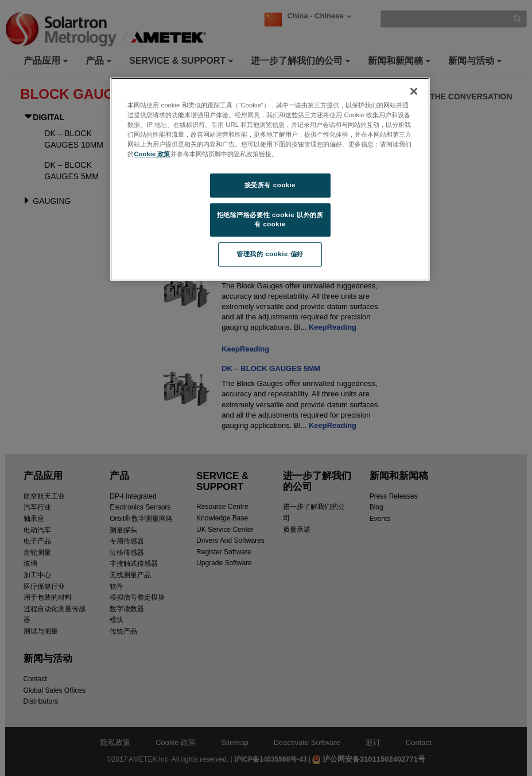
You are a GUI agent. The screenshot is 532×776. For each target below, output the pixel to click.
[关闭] (414, 91)
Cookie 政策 (152, 154)
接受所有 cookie (270, 185)
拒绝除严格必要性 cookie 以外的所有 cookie (270, 219)
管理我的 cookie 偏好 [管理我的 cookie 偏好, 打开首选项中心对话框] (270, 254)
